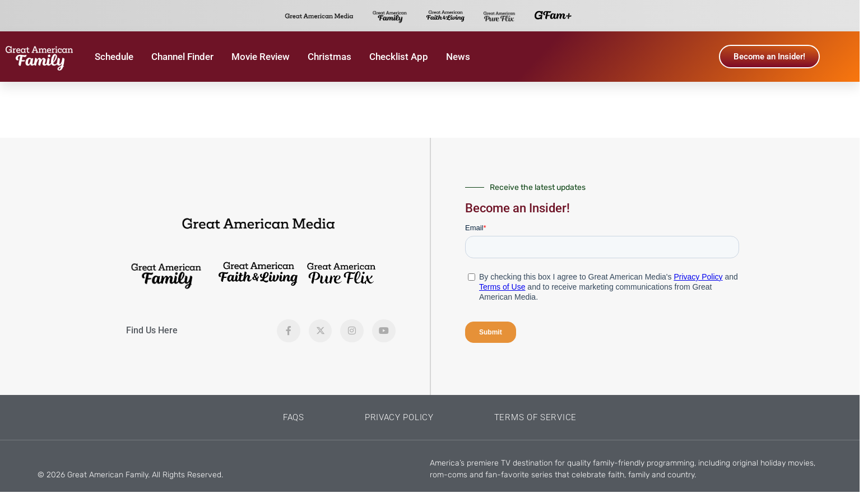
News (458, 57)
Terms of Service (535, 417)
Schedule (114, 57)
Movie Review (261, 57)
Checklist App (399, 57)
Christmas (329, 57)
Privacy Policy (399, 417)
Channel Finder (182, 57)
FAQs (294, 417)
